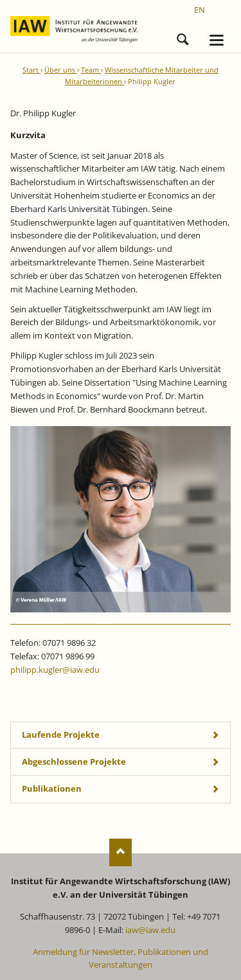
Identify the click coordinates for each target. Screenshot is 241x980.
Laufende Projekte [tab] (61, 735)
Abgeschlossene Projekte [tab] (74, 762)
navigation (217, 40)
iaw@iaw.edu (150, 930)
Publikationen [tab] (52, 788)
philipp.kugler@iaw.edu (55, 670)
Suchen (183, 37)
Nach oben (121, 852)
